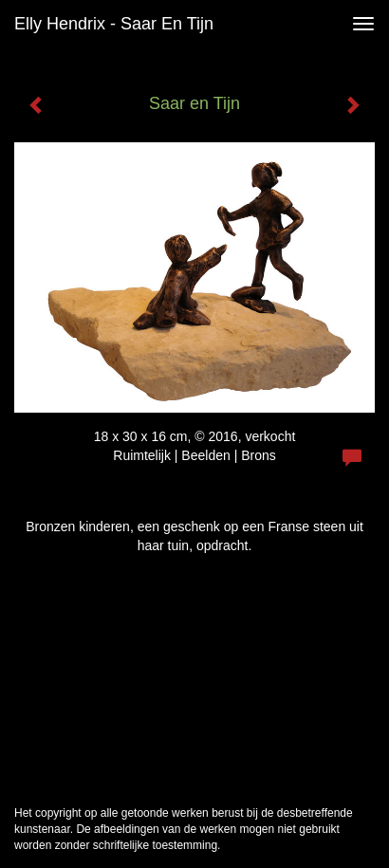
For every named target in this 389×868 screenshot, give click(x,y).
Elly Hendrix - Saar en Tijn (114, 24)
